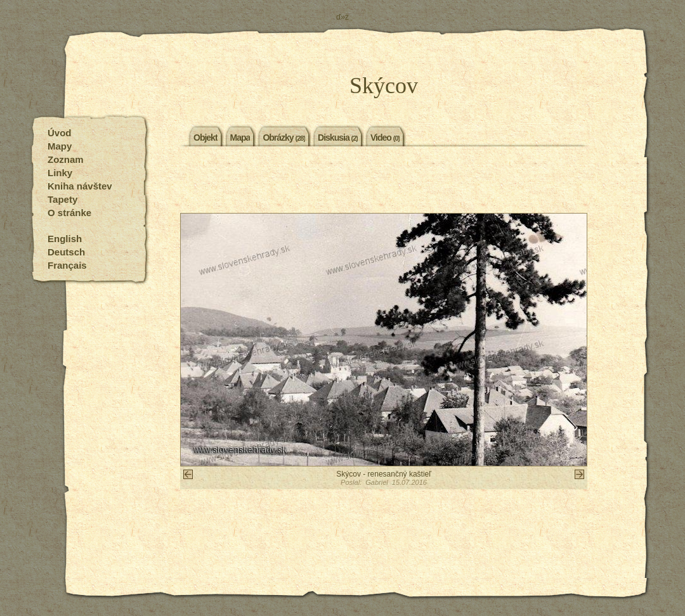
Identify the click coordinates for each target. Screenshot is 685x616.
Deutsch (66, 252)
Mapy (60, 146)
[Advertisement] (384, 181)
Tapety (62, 199)
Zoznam (66, 159)
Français (67, 265)
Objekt (205, 137)
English (65, 239)
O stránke (69, 213)
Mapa (240, 137)
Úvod (60, 133)
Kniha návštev (80, 186)
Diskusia (338, 137)
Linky (60, 173)
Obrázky (284, 137)
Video (385, 137)
